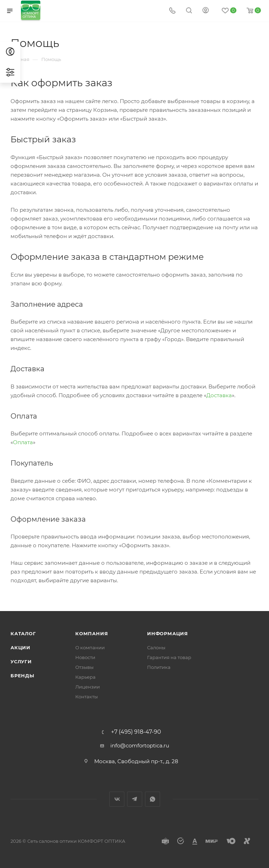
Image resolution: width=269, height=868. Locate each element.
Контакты (87, 697)
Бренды (22, 676)
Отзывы (84, 667)
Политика (159, 667)
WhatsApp (153, 799)
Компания (92, 633)
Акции (20, 647)
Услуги (21, 662)
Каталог (23, 633)
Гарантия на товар (169, 657)
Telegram (135, 799)
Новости (85, 657)
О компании (90, 647)
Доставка (219, 395)
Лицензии (88, 687)
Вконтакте (117, 799)
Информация (168, 633)
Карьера (85, 677)
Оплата (23, 442)
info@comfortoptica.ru (140, 745)
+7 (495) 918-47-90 (136, 732)
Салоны (156, 647)
